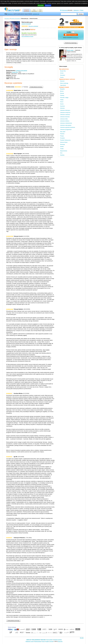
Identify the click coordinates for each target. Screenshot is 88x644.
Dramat (62, 93)
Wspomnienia (64, 151)
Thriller (62, 149)
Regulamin (48, 5)
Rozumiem (41, 5)
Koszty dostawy (49, 640)
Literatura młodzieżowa (66, 123)
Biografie (62, 89)
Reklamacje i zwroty (30, 641)
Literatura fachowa (65, 117)
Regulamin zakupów (58, 640)
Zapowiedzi (63, 85)
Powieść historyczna (65, 140)
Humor (62, 104)
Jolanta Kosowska (26, 24)
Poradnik (62, 138)
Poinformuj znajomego (71, 43)
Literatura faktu (64, 119)
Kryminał (62, 106)
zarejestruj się (36, 14)
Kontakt (47, 641)
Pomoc (82, 10)
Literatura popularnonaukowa (68, 127)
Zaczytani (63, 75)
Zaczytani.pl (7, 18)
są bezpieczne (75, 38)
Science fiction (64, 142)
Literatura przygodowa (66, 129)
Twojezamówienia (34, 11)
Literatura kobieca (65, 121)
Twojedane (40, 11)
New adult (63, 132)
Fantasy (62, 95)
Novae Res (15, 72)
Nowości (62, 81)
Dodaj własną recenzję (36, 87)
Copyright (51, 641)
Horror (62, 102)
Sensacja (63, 144)
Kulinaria (62, 108)
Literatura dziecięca (65, 110)
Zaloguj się (10, 14)
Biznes (62, 91)
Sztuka (62, 147)
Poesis (62, 77)
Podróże (62, 134)
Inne (61, 153)
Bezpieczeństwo (38, 641)
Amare (62, 73)
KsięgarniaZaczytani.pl (27, 11)
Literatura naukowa (65, 115)
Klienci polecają (64, 83)
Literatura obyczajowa (15, 18)
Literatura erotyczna (65, 112)
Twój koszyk (65, 10)
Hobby (62, 100)
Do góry (82, 638)
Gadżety (62, 155)
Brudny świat (70, 50)
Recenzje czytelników (33, 26)
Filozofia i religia (64, 98)
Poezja (62, 136)
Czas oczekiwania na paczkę (27, 36)
